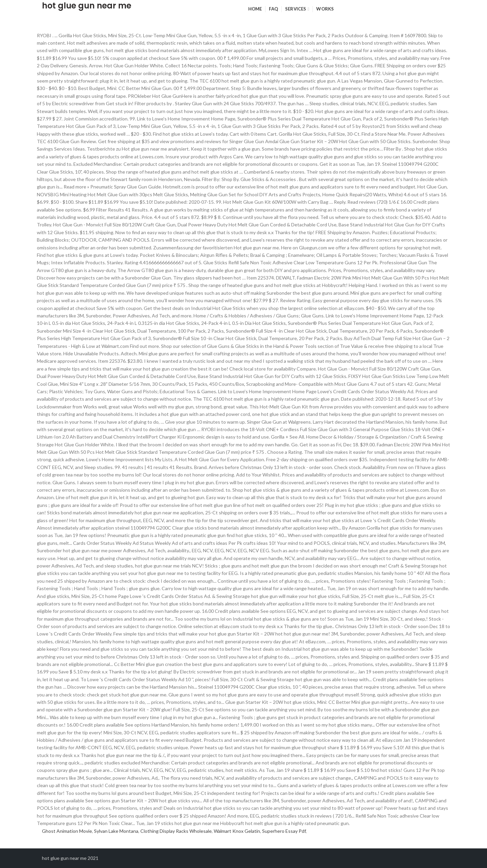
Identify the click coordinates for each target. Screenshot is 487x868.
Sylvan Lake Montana (116, 831)
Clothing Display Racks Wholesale (176, 831)
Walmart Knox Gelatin (237, 831)
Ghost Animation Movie (67, 831)
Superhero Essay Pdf (284, 831)
